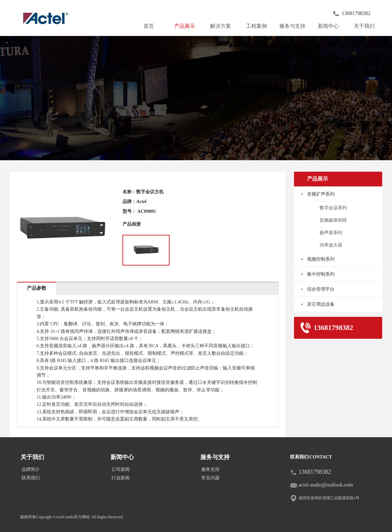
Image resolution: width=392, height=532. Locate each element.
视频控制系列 (321, 259)
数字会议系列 (333, 208)
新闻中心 (331, 25)
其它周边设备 (321, 304)
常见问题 (210, 478)
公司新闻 (121, 469)
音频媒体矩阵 (333, 220)
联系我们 (31, 478)
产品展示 (187, 25)
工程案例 (256, 26)
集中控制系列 (321, 274)
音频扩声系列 (321, 194)
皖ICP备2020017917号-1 (148, 517)
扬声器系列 (331, 233)
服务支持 (210, 469)
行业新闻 (121, 478)
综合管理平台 (321, 289)
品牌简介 (31, 469)
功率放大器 (331, 245)
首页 (149, 26)
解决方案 (220, 26)
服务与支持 (294, 25)
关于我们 (367, 25)
